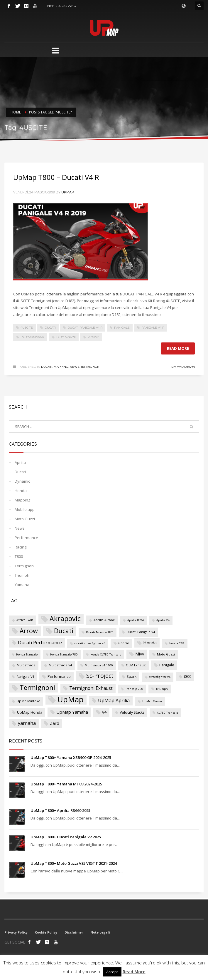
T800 (19, 556)
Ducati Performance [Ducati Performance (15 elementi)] (40, 643)
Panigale (122, 328)
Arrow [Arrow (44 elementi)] (29, 631)
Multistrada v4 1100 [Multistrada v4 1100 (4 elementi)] (99, 665)
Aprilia (20, 462)
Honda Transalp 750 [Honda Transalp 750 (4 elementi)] (64, 654)
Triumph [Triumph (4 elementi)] (162, 689)
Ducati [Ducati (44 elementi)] (64, 631)
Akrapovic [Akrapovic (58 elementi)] (65, 619)
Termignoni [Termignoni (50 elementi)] (37, 688)
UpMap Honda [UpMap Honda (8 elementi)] (30, 712)
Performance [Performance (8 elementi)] (59, 676)
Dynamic (22, 481)
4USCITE (27, 328)
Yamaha (22, 585)
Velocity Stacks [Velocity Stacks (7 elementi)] (132, 712)
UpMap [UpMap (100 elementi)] (71, 700)
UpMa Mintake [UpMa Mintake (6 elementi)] (28, 701)
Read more (178, 348)
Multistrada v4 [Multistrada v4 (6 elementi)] (60, 665)
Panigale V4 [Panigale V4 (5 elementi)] (25, 677)
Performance (32, 337)
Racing (21, 547)
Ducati (50, 328)
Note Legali (100, 932)
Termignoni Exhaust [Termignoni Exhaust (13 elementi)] (91, 688)
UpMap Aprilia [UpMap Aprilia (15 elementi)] (114, 700)
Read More (134, 971)
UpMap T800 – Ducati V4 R (56, 177)
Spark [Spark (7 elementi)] (132, 677)
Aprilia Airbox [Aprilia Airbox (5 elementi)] (104, 620)
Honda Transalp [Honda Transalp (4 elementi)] (27, 654)
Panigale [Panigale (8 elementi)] (167, 665)
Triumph (22, 575)
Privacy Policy (16, 932)
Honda (21, 491)
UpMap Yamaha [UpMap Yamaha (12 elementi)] (72, 712)
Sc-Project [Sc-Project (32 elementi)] (100, 676)
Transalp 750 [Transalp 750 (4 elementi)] (134, 689)
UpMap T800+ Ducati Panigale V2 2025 (66, 837)
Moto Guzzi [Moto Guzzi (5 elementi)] (166, 654)
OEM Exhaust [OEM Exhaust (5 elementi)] (136, 665)
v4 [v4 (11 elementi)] (104, 712)
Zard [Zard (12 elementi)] (55, 723)
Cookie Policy (46, 932)
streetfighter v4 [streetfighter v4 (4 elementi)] (160, 677)
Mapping (61, 367)
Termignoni (66, 337)
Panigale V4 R (153, 328)
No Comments (183, 367)
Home (16, 112)
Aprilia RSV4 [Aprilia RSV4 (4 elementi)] (136, 620)
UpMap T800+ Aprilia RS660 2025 (60, 810)
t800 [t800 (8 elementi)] (188, 676)
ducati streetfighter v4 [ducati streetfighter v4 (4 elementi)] (90, 643)
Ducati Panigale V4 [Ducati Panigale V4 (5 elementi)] (141, 632)
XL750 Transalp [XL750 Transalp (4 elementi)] (168, 713)
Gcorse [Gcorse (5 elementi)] (124, 643)
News (75, 367)
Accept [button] (112, 972)
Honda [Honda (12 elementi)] (150, 643)
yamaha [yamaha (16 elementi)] (27, 723)
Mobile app (25, 509)
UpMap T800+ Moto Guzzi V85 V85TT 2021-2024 (74, 863)
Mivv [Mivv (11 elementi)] (140, 654)
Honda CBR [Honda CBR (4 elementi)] (177, 643)
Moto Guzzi (25, 519)
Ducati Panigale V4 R (85, 328)
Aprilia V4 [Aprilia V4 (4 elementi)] (163, 620)
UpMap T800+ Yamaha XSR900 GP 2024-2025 (71, 757)
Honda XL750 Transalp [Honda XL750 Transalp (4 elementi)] (106, 654)
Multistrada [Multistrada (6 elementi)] (26, 665)
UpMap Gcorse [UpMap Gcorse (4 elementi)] (152, 701)
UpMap (68, 192)
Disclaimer (74, 932)
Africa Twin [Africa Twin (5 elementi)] (25, 620)
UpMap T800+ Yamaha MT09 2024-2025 (66, 784)
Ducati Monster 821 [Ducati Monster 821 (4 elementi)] (100, 632)
